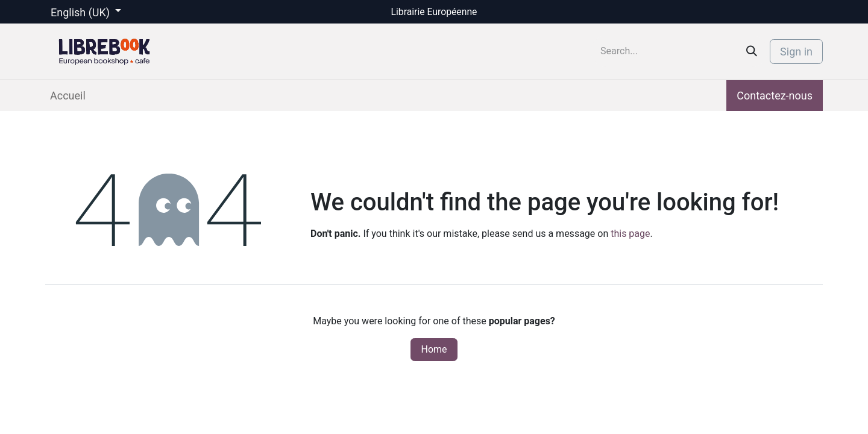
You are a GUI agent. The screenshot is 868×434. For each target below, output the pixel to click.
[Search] (752, 51)
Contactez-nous (775, 96)
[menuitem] (68, 96)
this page (630, 234)
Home (434, 349)
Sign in (796, 52)
